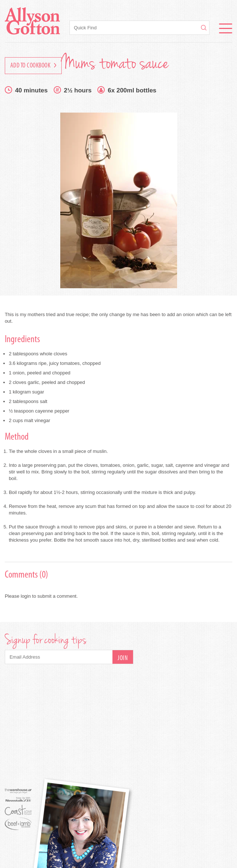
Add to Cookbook (33, 66)
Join (123, 658)
